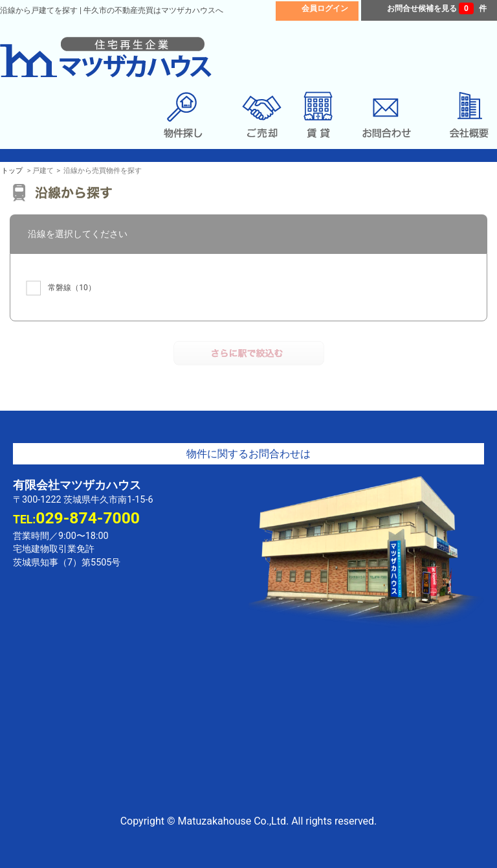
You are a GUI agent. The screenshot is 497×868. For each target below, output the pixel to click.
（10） (61, 288)
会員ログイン (325, 8)
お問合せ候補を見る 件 (437, 8)
